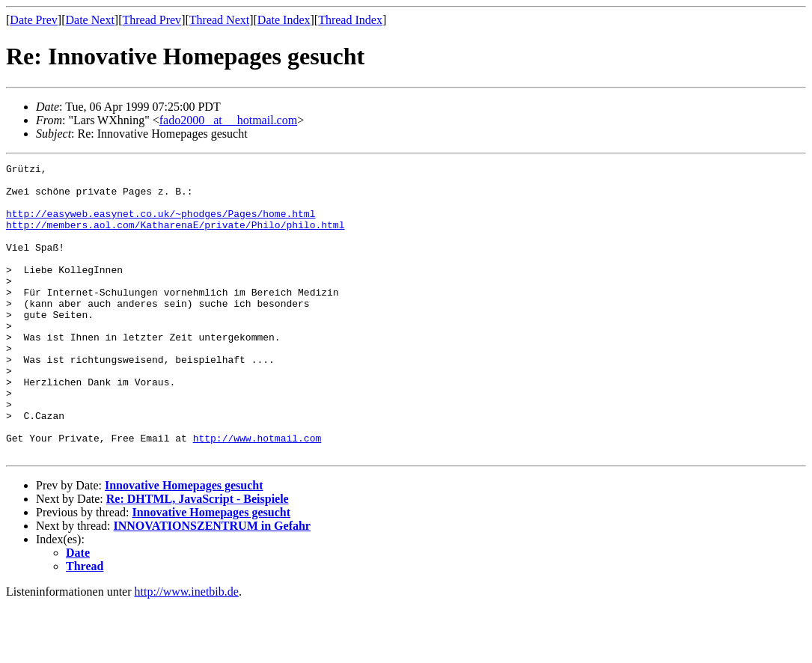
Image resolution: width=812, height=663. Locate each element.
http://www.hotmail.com (257, 494)
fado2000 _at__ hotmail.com (228, 120)
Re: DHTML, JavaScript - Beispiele (198, 557)
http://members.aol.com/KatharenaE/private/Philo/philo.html (175, 238)
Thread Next (219, 20)
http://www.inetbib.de (187, 650)
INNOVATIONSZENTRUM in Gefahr (212, 584)
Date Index (284, 20)
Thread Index (350, 20)
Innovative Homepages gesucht (184, 544)
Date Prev (34, 20)
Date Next (90, 20)
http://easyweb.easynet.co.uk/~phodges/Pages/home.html (161, 224)
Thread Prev (152, 20)
